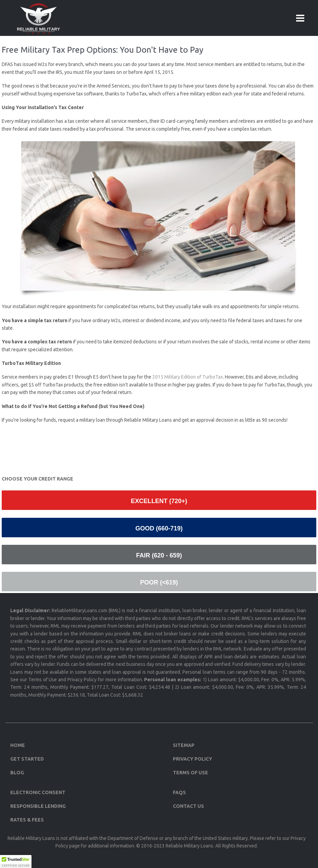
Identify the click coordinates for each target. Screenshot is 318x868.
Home (18, 745)
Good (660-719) (159, 528)
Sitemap (184, 745)
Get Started (27, 759)
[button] (16, 862)
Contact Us (188, 806)
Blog (17, 773)
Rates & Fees (27, 820)
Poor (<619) (159, 582)
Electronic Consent (38, 792)
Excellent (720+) (159, 501)
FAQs (179, 792)
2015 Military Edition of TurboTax (188, 377)
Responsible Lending (38, 806)
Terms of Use (190, 773)
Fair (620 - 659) (159, 555)
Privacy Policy (193, 759)
